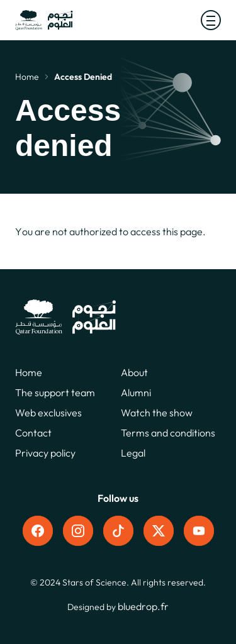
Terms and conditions (168, 433)
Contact (33, 433)
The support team (55, 392)
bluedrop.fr (143, 606)
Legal (133, 453)
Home (27, 77)
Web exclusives (48, 413)
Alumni (136, 392)
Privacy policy (45, 453)
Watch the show (157, 413)
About (134, 372)
